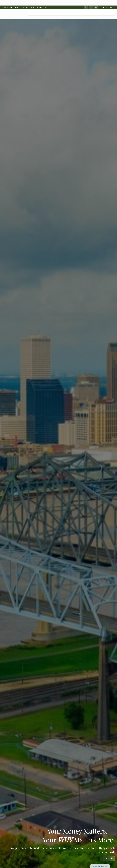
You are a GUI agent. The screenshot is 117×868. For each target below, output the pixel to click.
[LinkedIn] (86, 2)
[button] (32, 7)
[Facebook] (91, 2)
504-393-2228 (42, 2)
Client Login (107, 2)
